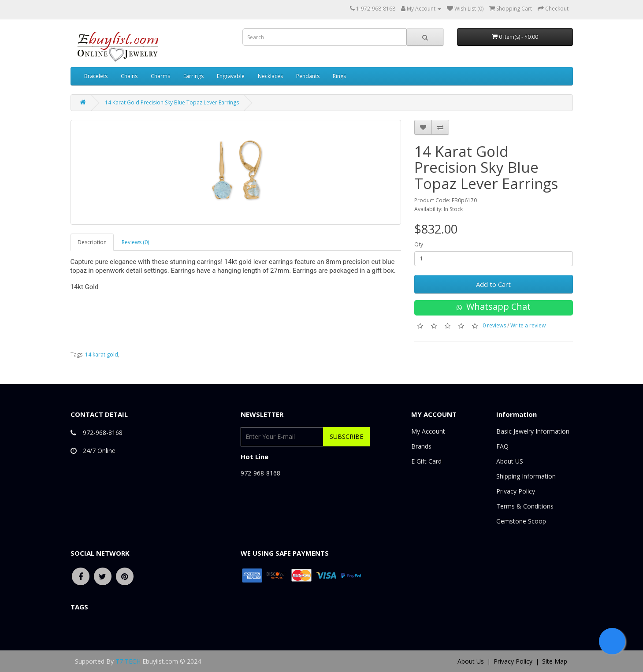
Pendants (308, 76)
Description (92, 242)
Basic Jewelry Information (533, 431)
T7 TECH (128, 661)
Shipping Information (526, 476)
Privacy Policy (516, 491)
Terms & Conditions (525, 506)
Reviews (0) (135, 242)
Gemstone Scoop (521, 521)
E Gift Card (426, 461)
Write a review (528, 325)
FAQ (502, 446)
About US (510, 461)
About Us (471, 661)
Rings (339, 76)
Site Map (555, 661)
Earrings (193, 76)
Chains (129, 76)
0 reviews (494, 325)
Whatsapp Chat (494, 306)
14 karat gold (102, 355)
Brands (421, 446)
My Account (428, 431)
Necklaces (270, 76)
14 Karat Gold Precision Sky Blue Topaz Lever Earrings (172, 102)
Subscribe (346, 436)
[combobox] (325, 37)
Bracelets (96, 76)
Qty (419, 244)
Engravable (231, 76)
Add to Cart (493, 284)
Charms (160, 76)
